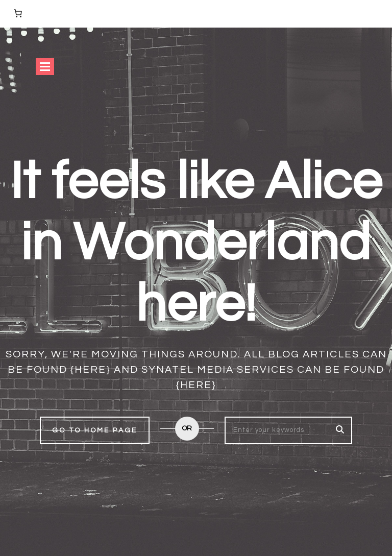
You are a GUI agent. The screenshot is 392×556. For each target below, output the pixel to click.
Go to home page (95, 430)
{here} (91, 370)
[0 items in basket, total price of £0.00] (18, 13)
